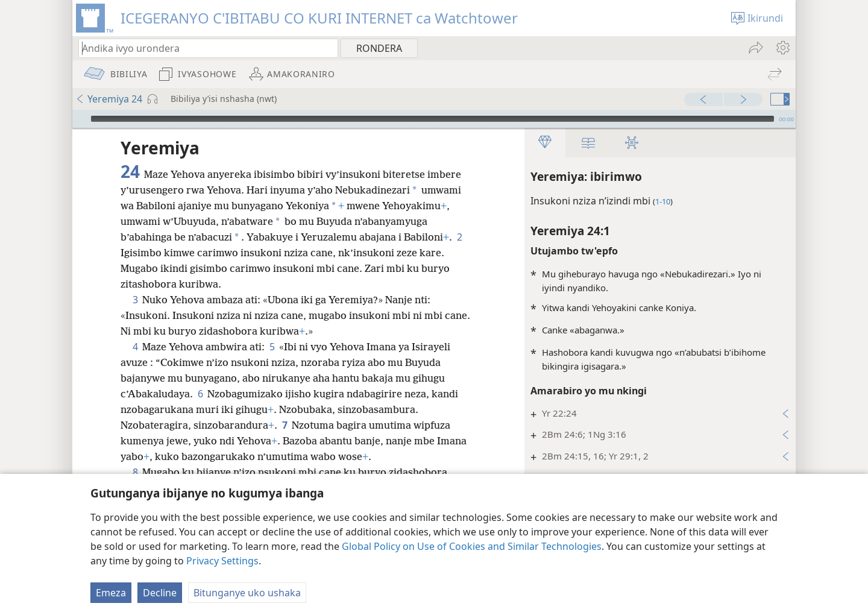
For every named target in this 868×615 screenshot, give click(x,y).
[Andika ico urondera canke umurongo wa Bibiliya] (203, 48)
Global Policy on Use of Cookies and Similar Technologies (472, 546)
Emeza (111, 593)
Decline (160, 593)
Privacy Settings (222, 561)
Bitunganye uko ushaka (247, 593)
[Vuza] (80, 119)
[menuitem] (782, 48)
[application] (434, 119)
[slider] (432, 119)
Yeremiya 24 (109, 99)
